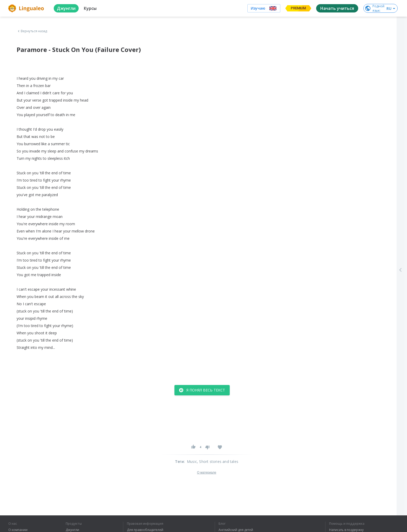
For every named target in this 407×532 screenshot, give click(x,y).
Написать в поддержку (346, 530)
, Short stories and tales (218, 461)
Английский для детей (236, 530)
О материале (207, 473)
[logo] (27, 8)
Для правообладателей (145, 530)
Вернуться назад (32, 31)
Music (192, 461)
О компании (18, 530)
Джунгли (72, 530)
